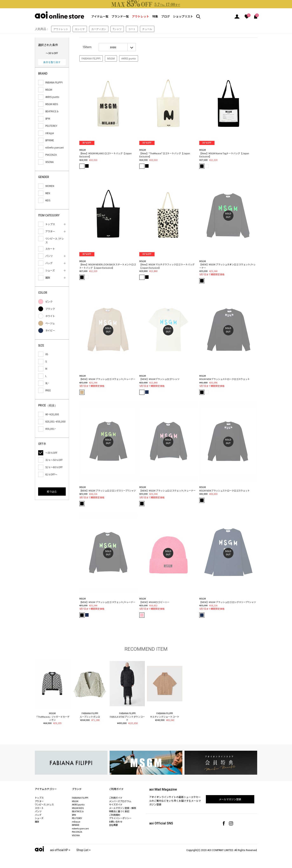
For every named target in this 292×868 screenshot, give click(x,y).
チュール (147, 29)
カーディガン (99, 29)
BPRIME (76, 825)
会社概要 (114, 825)
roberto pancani (80, 828)
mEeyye (76, 822)
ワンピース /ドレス (44, 804)
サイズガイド (116, 804)
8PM (74, 815)
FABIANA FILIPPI (91, 59)
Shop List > (84, 850)
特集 (155, 16)
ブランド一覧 (120, 16)
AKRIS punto (129, 59)
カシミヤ (80, 29)
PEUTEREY (77, 818)
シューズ (39, 818)
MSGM (111, 59)
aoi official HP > (60, 850)
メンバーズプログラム (120, 801)
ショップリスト (183, 16)
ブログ (165, 16)
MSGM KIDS (78, 808)
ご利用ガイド (116, 798)
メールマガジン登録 (230, 799)
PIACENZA (77, 832)
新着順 (113, 47)
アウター (39, 801)
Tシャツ (117, 29)
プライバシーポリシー (120, 818)
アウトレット (141, 16)
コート (132, 29)
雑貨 (37, 822)
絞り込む (52, 491)
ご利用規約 (115, 815)
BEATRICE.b (78, 811)
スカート (39, 808)
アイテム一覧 (100, 16)
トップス (39, 798)
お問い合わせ (116, 822)
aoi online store (59, 15)
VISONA (76, 835)
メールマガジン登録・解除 (123, 808)
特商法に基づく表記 (119, 811)
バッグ (38, 815)
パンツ (38, 811)
